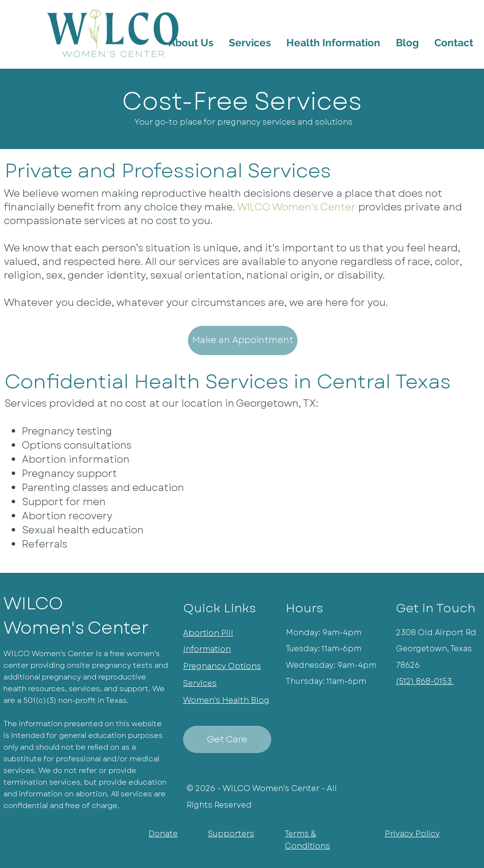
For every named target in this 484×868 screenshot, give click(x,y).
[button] (333, 43)
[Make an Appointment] (243, 340)
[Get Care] (227, 739)
